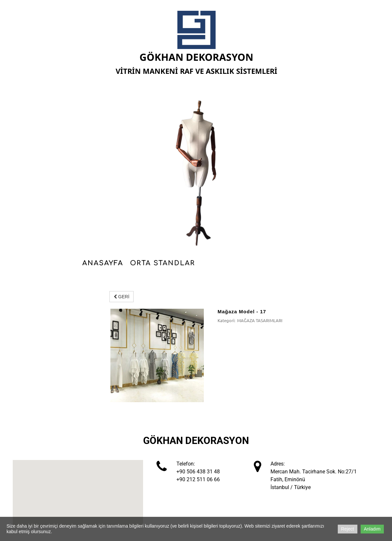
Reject (348, 529)
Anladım (372, 529)
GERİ (122, 297)
